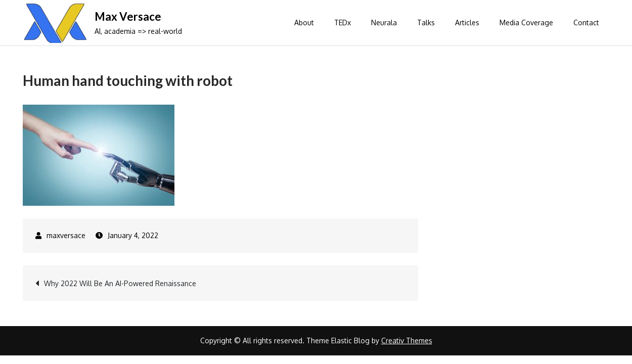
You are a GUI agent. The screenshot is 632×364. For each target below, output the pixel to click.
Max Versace (128, 16)
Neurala (384, 22)
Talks (426, 22)
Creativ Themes (407, 340)
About (304, 22)
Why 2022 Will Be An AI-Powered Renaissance (120, 283)
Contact (586, 22)
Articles (467, 22)
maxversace (66, 235)
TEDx (343, 22)
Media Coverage (526, 22)
